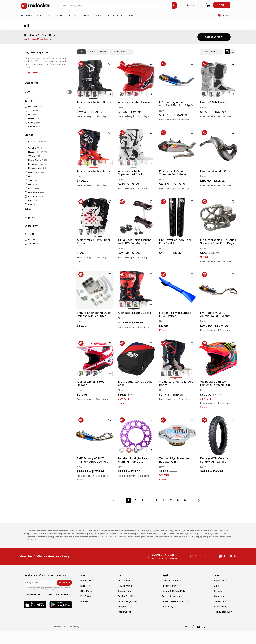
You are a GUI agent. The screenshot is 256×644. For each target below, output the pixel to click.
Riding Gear (87, 581)
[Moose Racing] (26, 160)
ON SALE (224, 15)
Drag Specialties (36, 164)
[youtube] (198, 627)
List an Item (124, 581)
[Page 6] (164, 500)
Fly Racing (33, 196)
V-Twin (32, 156)
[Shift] (26, 180)
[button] (48, 83)
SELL (222, 5)
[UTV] (26, 115)
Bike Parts (86, 586)
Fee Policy (167, 607)
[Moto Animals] (26, 168)
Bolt (30, 176)
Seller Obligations (127, 601)
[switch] (69, 92)
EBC (30, 200)
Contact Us (220, 601)
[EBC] (26, 201)
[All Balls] (26, 188)
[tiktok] (205, 627)
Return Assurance (171, 596)
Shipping (123, 607)
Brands (84, 601)
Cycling (32, 127)
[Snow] (26, 123)
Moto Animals (35, 168)
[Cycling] (26, 127)
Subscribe (64, 583)
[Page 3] (143, 500)
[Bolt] (26, 176)
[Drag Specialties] (26, 164)
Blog (216, 586)
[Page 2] (135, 500)
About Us (219, 596)
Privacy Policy (169, 586)
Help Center (220, 581)
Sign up (190, 5)
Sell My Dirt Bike (127, 596)
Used (103, 52)
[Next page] (192, 500)
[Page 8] (178, 500)
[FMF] (26, 204)
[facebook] (186, 627)
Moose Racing (35, 160)
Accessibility (221, 607)
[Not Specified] (26, 152)
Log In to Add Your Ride (38, 39)
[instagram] (192, 627)
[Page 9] (185, 500)
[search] (174, 5)
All (82, 52)
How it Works (125, 586)
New (92, 52)
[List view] (232, 52)
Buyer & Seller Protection (175, 601)
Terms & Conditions (172, 581)
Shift (30, 180)
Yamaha (32, 148)
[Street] (26, 119)
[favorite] (110, 64)
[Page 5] (157, 500)
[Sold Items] (26, 244)
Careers (218, 591)
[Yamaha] (26, 148)
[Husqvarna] (26, 192)
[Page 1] (128, 500)
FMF (30, 204)
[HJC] (26, 184)
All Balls (32, 188)
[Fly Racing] (26, 197)
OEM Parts (86, 591)
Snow (31, 123)
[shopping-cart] (208, 5)
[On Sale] (26, 240)
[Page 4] (150, 500)
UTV (30, 115)
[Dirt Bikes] (26, 107)
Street (31, 119)
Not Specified (34, 152)
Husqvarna (33, 192)
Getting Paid (125, 591)
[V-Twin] (26, 156)
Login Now (32, 72)
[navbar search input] (116, 5)
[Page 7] (171, 500)
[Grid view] (227, 52)
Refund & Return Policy (174, 591)
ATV (30, 111)
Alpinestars (33, 172)
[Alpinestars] (26, 172)
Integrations (124, 612)
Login (200, 5)
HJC (30, 184)
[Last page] (199, 500)
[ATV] (26, 111)
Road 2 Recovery (223, 612)
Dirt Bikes (33, 107)
